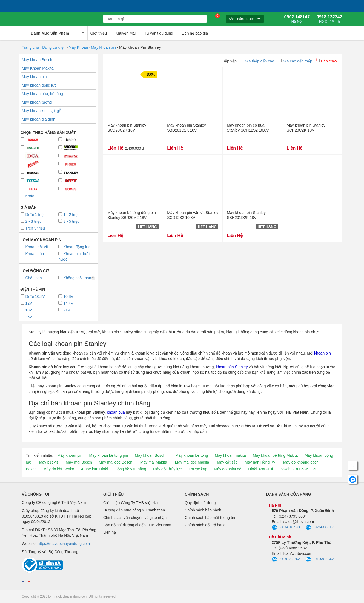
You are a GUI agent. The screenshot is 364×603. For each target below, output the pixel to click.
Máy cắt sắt (227, 462)
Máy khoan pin (103, 47)
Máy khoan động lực (39, 85)
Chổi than (31, 278)
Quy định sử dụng (200, 503)
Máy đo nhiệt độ (228, 469)
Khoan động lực (74, 247)
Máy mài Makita (154, 462)
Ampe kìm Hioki (94, 469)
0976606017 (320, 528)
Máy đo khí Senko (59, 469)
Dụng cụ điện (54, 47)
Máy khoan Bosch (37, 60)
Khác (27, 196)
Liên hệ (110, 532)
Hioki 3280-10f (260, 469)
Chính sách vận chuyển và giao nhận (135, 518)
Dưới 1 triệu (33, 215)
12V (26, 303)
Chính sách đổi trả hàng (205, 525)
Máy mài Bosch (79, 462)
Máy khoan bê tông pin (109, 455)
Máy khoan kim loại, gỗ (42, 111)
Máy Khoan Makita (38, 68)
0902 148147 (297, 19)
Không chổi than (77, 278)
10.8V (66, 296)
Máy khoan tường (37, 102)
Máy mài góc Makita (192, 462)
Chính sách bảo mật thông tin (210, 518)
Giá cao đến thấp (295, 61)
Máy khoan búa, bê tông (42, 94)
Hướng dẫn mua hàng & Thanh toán (134, 510)
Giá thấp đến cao (257, 61)
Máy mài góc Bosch (116, 462)
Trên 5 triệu (33, 228)
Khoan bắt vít (34, 247)
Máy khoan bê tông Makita (275, 455)
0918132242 (286, 559)
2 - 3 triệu (31, 221)
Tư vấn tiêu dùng (159, 33)
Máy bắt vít (49, 462)
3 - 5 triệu (69, 221)
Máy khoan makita (230, 455)
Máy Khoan (78, 47)
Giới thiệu (99, 33)
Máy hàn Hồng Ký (260, 462)
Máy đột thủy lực (167, 469)
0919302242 (320, 559)
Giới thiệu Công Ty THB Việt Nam (132, 503)
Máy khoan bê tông (192, 455)
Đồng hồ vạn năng (131, 469)
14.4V (66, 303)
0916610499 (286, 528)
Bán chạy (327, 61)
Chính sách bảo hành (203, 510)
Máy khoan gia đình (39, 119)
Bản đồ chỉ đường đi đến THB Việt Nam (137, 525)
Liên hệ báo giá (195, 33)
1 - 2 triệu (69, 215)
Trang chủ (31, 47)
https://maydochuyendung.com (64, 544)
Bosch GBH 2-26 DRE (299, 469)
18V (26, 310)
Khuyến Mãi (125, 33)
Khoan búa (32, 254)
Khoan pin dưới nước (74, 256)
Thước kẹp (198, 469)
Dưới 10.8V (33, 296)
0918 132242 (329, 19)
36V (26, 317)
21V (64, 310)
